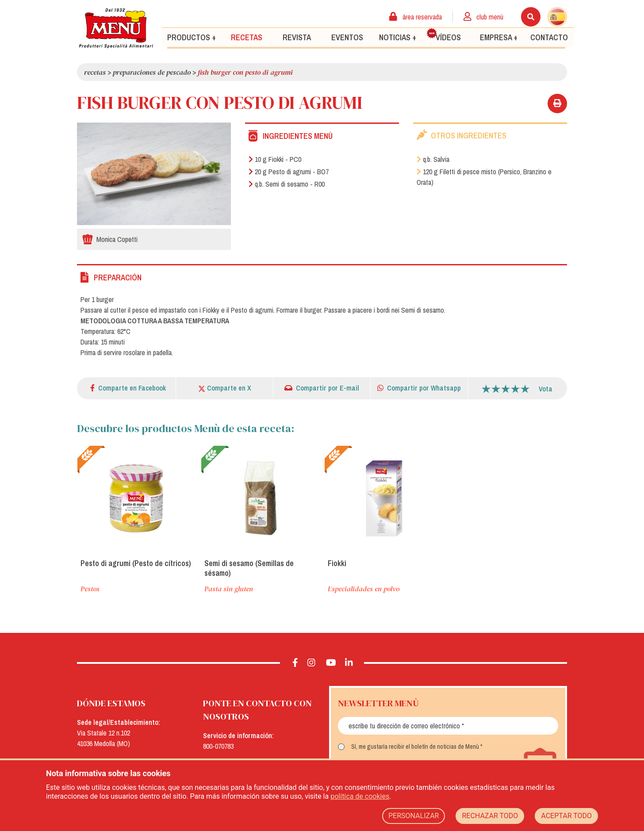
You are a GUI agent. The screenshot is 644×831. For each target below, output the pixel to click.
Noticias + (398, 37)
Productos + (192, 37)
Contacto (549, 37)
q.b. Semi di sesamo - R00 (287, 184)
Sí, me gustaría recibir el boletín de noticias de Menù (415, 747)
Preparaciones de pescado (152, 72)
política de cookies (360, 796)
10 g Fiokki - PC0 (275, 159)
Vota (546, 389)
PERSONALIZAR (414, 816)
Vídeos (444, 35)
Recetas (247, 37)
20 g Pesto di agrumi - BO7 (289, 172)
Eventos (347, 37)
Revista (297, 37)
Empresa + (499, 37)
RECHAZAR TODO (490, 816)
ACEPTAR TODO (566, 816)
